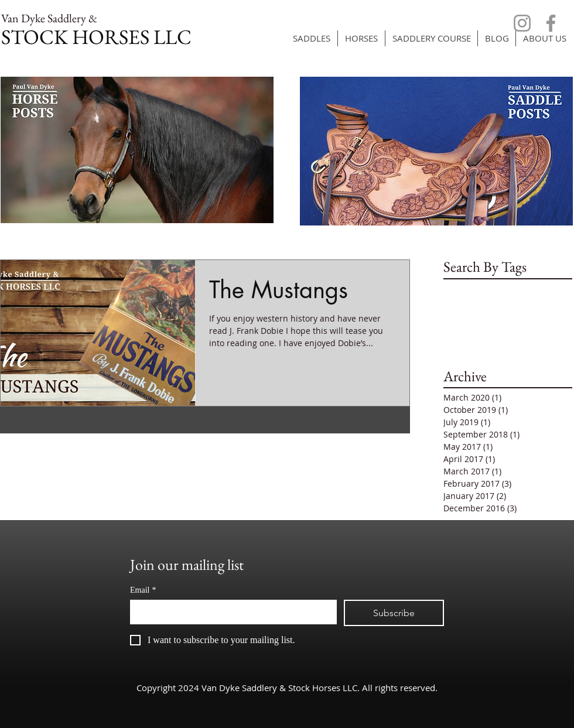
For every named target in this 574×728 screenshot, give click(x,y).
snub (476, 325)
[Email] (230, 611)
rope (515, 307)
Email (143, 590)
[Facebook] (551, 23)
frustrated (511, 288)
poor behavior (471, 307)
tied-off (507, 325)
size (451, 325)
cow (451, 288)
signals (544, 307)
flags (475, 288)
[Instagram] (522, 23)
